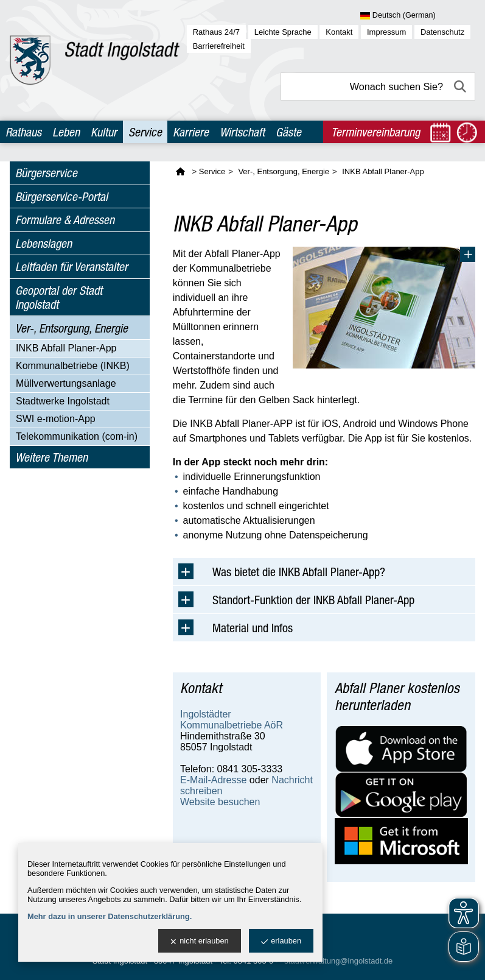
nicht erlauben (199, 941)
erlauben (281, 941)
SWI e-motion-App (56, 419)
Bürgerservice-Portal (61, 196)
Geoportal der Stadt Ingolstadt (59, 297)
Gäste (288, 132)
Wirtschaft (242, 132)
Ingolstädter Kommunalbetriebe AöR (232, 720)
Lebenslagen (44, 243)
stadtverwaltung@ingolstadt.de (338, 961)
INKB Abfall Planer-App (66, 348)
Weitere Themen (51, 457)
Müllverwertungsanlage (66, 383)
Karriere (191, 132)
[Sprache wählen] (418, 16)
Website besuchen (220, 802)
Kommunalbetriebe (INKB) (73, 366)
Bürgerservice (46, 173)
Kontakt (339, 32)
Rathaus (23, 132)
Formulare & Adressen (65, 220)
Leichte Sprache (283, 32)
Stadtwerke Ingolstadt (63, 401)
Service (145, 132)
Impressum (386, 32)
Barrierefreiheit (219, 46)
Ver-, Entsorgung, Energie (72, 328)
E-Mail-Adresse (213, 780)
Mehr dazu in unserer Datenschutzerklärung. (110, 916)
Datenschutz (442, 32)
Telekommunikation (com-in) (77, 436)
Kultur (104, 132)
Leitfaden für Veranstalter (72, 266)
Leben (66, 132)
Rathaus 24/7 (216, 32)
